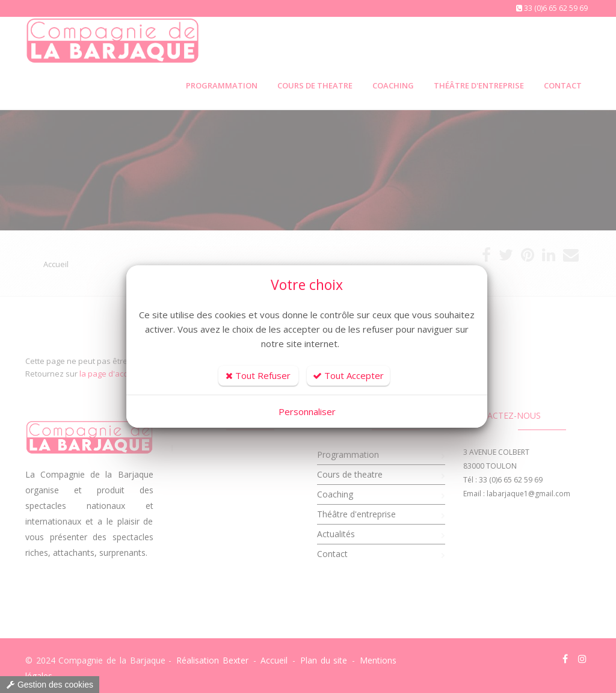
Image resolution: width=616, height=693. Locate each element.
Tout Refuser (258, 375)
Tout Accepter (348, 375)
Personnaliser (307, 411)
